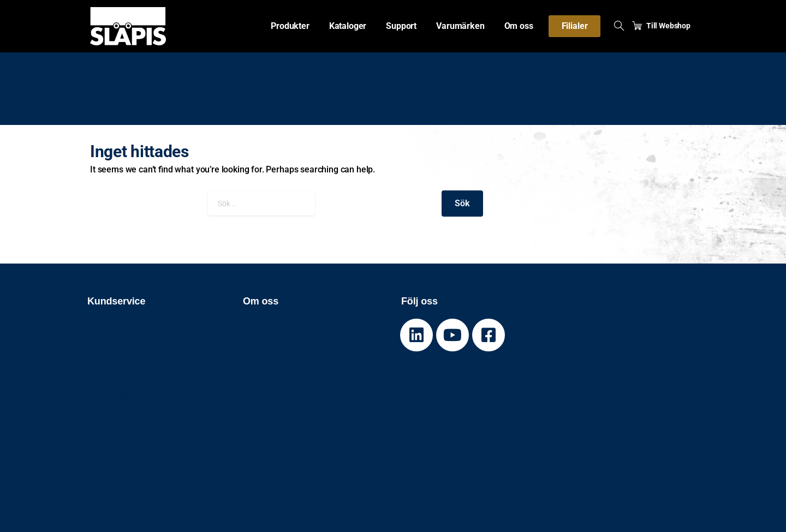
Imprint (103, 410)
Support (104, 322)
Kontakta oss (115, 359)
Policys (103, 384)
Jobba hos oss (274, 347)
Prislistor (262, 372)
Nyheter (260, 334)
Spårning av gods (124, 334)
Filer (252, 384)
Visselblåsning (119, 397)
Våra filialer (268, 359)
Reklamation (115, 347)
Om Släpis (265, 322)
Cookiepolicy (115, 372)
